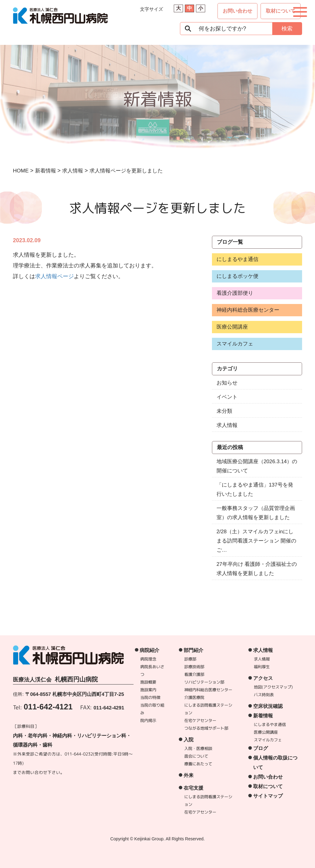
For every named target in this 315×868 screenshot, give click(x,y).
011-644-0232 (79, 754)
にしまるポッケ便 (237, 276)
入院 (189, 740)
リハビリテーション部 (205, 682)
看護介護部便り (235, 293)
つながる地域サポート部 (206, 728)
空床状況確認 (268, 706)
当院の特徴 (150, 697)
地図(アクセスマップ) (273, 687)
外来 (189, 775)
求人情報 (227, 425)
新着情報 (263, 716)
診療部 (191, 659)
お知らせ (227, 383)
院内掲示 (148, 720)
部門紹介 (194, 650)
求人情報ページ (54, 276)
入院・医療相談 (198, 748)
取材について (281, 11)
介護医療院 (194, 697)
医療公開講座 (232, 327)
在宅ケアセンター (200, 720)
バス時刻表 (264, 695)
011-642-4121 (48, 707)
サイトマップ (268, 796)
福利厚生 (262, 667)
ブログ (261, 748)
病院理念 (149, 659)
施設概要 (149, 682)
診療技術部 (195, 667)
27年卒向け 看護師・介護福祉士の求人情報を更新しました (257, 569)
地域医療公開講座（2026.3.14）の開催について (257, 466)
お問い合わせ (237, 11)
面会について (196, 756)
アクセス (263, 678)
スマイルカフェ (235, 344)
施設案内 (149, 690)
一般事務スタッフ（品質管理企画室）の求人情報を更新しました (256, 513)
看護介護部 (195, 674)
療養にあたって (198, 764)
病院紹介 (150, 650)
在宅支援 (193, 788)
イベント (227, 397)
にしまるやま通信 (237, 259)
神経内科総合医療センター (248, 310)
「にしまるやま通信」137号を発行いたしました (255, 489)
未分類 (224, 411)
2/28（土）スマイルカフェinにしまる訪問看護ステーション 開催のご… (257, 541)
